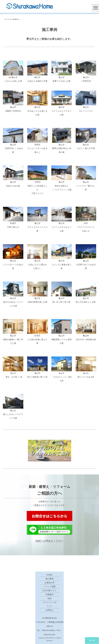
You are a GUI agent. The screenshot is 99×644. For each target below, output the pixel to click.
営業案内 (49, 595)
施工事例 (49, 579)
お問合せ (49, 610)
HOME (6, 19)
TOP (92, 640)
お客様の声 (49, 583)
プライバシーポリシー (49, 604)
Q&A (49, 598)
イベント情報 (49, 587)
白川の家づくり (49, 591)
